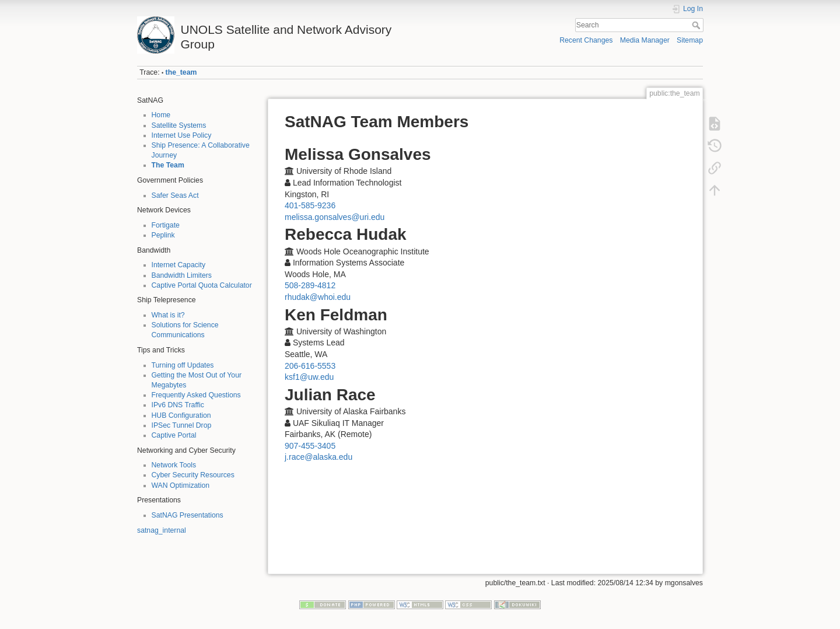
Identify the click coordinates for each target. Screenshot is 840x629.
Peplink (163, 235)
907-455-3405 (310, 446)
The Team (168, 165)
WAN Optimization (181, 485)
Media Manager (645, 40)
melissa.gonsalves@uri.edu (335, 217)
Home (161, 115)
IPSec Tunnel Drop (182, 425)
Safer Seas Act (175, 195)
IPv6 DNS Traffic (178, 405)
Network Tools (174, 465)
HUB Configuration (181, 415)
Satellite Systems (179, 125)
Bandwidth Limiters (182, 275)
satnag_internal (162, 530)
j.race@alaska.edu (318, 457)
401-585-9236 (310, 205)
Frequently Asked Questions (196, 395)
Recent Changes (586, 40)
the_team (181, 72)
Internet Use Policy (182, 135)
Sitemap (690, 40)
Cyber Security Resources (193, 475)
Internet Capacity (179, 265)
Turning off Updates (183, 365)
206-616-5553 (310, 366)
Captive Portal (174, 435)
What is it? (168, 315)
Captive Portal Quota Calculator (202, 285)
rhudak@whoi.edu (318, 297)
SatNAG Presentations (188, 515)
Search (697, 25)
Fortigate (166, 225)
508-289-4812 (310, 285)
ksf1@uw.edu (309, 377)
